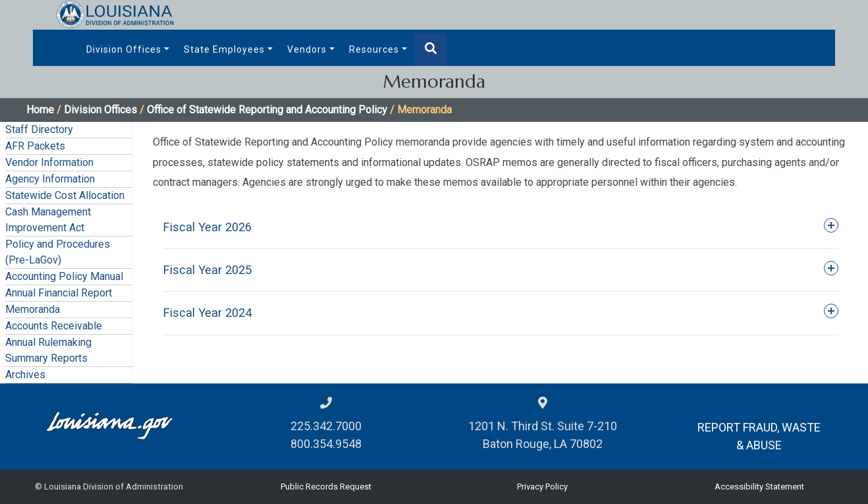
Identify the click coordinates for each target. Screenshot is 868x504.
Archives (25, 375)
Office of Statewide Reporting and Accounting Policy (267, 110)
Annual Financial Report (59, 293)
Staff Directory (39, 129)
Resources (374, 49)
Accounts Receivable (54, 326)
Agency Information (50, 179)
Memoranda (33, 309)
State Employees (224, 49)
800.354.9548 (326, 444)
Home (40, 110)
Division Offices (124, 49)
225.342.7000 (326, 426)
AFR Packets (35, 146)
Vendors (307, 49)
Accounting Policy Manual (64, 276)
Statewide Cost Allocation (65, 195)
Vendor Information (49, 162)
